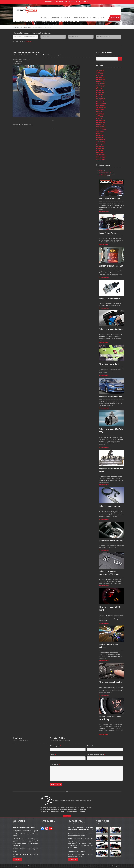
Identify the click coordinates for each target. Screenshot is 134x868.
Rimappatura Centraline (105, 174)
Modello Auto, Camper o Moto (96, 755)
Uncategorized (25, 27)
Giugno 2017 (100, 135)
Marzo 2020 (100, 76)
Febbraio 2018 (101, 120)
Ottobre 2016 (100, 141)
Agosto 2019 (100, 87)
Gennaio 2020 (100, 79)
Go (120, 59)
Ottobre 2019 (100, 83)
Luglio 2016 (100, 145)
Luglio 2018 (100, 111)
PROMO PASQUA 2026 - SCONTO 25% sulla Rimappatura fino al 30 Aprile (67, 2)
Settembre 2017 (101, 130)
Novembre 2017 (101, 126)
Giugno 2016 (100, 147)
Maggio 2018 (100, 115)
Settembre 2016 (101, 143)
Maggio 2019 (100, 92)
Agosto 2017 (100, 132)
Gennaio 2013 (100, 160)
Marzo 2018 (100, 119)
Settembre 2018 (101, 107)
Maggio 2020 (100, 72)
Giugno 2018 (100, 113)
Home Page (16, 27)
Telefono (53, 755)
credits (120, 866)
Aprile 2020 (100, 74)
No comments (40, 55)
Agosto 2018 (100, 109)
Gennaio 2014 (100, 158)
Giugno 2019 (100, 91)
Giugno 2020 (100, 70)
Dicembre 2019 (101, 81)
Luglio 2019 (100, 89)
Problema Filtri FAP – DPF (105, 172)
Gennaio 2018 (100, 122)
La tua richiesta (55, 765)
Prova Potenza (81, 18)
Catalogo (67, 18)
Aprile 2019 (100, 94)
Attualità (101, 170)
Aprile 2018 (100, 117)
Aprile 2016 (100, 150)
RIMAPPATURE (55, 18)
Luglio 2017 (100, 134)
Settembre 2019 (101, 85)
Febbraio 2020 (101, 78)
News (103, 18)
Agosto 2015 (100, 152)
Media (94, 18)
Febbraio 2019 (101, 98)
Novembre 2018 (101, 104)
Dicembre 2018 (101, 102)
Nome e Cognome (55, 746)
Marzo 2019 (100, 96)
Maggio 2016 (100, 149)
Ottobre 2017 (100, 128)
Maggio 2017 (100, 137)
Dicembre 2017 (101, 124)
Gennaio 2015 (100, 154)
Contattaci (115, 18)
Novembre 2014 (101, 156)
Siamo (44, 18)
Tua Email (90, 746)
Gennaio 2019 (100, 100)
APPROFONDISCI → (105, 212)
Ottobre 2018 (100, 106)
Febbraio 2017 (101, 139)
